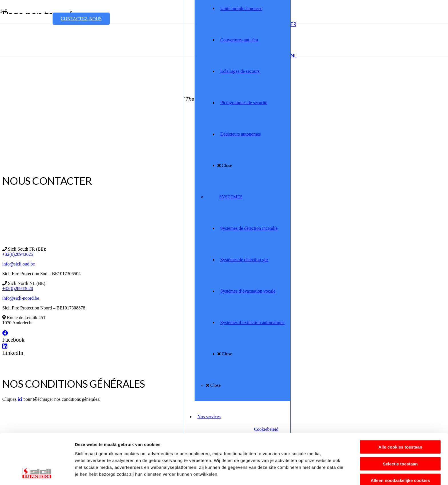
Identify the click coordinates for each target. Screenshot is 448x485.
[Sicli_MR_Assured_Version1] (118, 69)
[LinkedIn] (5, 346)
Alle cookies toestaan (400, 402)
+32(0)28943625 (18, 254)
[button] (293, 24)
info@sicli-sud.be (19, 264)
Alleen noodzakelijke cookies (400, 435)
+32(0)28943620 (18, 288)
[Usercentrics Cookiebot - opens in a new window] (37, 474)
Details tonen (309, 474)
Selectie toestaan (400, 418)
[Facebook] (5, 333)
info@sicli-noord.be (21, 298)
